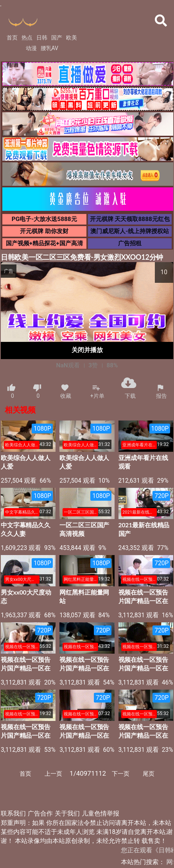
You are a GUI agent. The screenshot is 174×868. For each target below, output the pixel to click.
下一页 (121, 774)
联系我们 (13, 814)
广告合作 (40, 814)
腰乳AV (49, 48)
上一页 (53, 774)
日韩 (42, 38)
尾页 (149, 774)
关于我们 (67, 814)
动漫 (31, 48)
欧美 (72, 38)
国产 (57, 38)
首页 (12, 38)
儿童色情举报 (100, 814)
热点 (27, 38)
